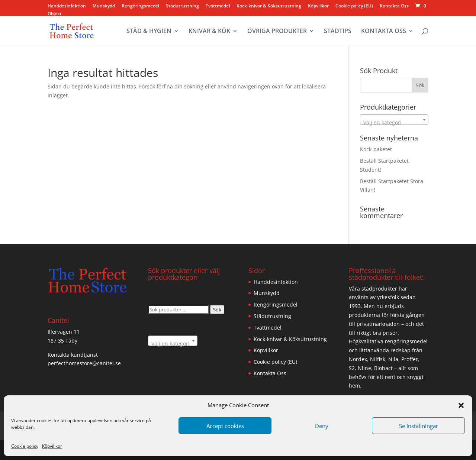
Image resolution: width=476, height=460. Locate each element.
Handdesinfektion (67, 6)
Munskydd (104, 6)
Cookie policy (25, 446)
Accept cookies (225, 426)
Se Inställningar (419, 426)
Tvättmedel (218, 6)
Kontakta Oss (394, 6)
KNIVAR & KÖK (209, 32)
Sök (217, 310)
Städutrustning (182, 6)
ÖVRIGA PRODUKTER (277, 32)
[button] (461, 405)
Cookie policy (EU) (354, 6)
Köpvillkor (52, 446)
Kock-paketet (376, 149)
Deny (322, 426)
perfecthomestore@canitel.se (84, 363)
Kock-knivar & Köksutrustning (269, 6)
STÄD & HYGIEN (149, 32)
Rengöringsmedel (140, 6)
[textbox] (394, 123)
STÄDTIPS (338, 32)
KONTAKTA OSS (384, 32)
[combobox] (394, 120)
